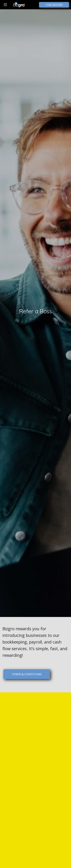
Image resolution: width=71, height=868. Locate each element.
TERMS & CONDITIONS (27, 674)
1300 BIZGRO (54, 5)
